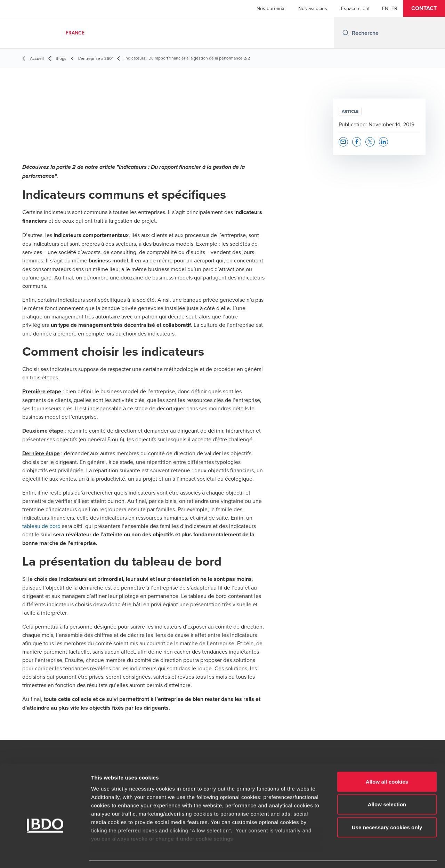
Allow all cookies (387, 762)
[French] (394, 8)
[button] (424, 8)
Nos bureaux (270, 8)
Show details (365, 854)
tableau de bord (41, 526)
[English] (385, 8)
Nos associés (313, 8)
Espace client (355, 8)
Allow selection (387, 784)
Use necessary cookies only (387, 807)
